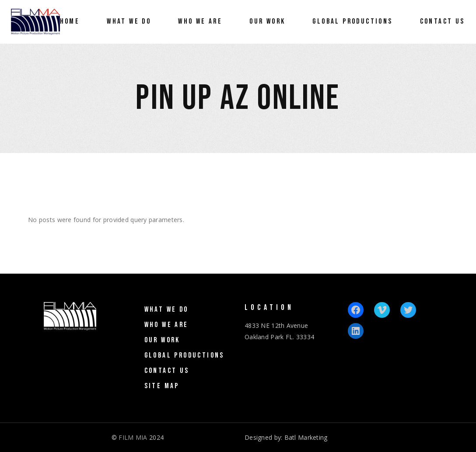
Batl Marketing (306, 437)
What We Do (166, 309)
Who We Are (166, 325)
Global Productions (184, 355)
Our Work (162, 340)
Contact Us (167, 371)
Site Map (162, 386)
